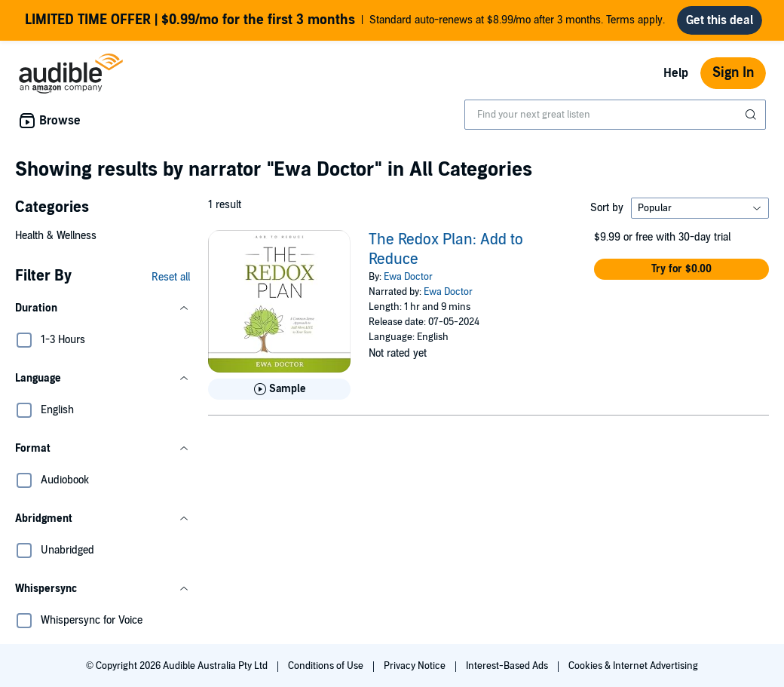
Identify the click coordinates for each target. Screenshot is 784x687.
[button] (103, 308)
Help (676, 73)
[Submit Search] (752, 115)
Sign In (733, 73)
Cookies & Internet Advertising (633, 666)
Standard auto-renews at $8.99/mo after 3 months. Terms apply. (345, 20)
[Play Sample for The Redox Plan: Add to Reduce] (279, 389)
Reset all (171, 277)
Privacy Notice (416, 666)
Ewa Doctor (408, 277)
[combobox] (615, 115)
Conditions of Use (327, 666)
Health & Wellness (56, 236)
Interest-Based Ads (508, 666)
